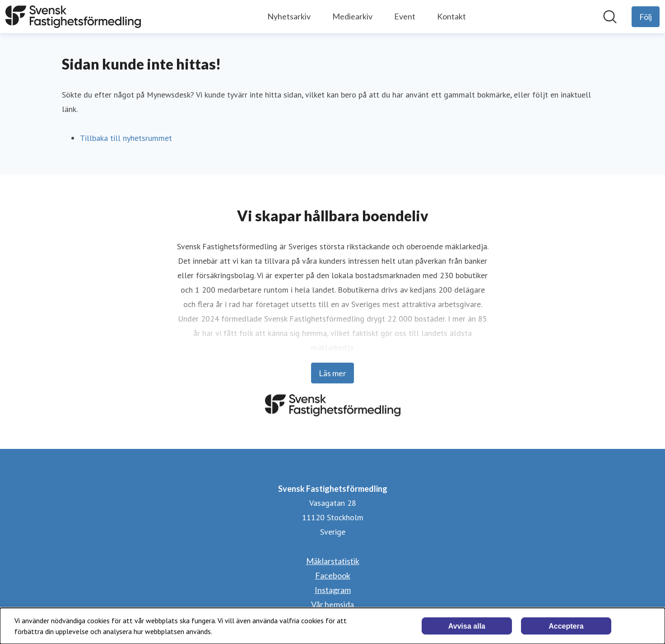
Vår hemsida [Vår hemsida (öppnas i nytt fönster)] (332, 604)
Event (405, 16)
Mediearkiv (352, 16)
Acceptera (566, 626)
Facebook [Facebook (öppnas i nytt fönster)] (333, 575)
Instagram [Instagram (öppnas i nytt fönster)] (333, 590)
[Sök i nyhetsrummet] (610, 17)
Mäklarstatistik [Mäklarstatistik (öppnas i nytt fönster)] (333, 561)
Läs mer (332, 373)
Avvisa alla (467, 626)
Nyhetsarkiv (289, 16)
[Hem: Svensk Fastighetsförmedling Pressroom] (73, 17)
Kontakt (451, 16)
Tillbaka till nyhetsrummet (126, 138)
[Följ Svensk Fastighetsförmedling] (646, 17)
